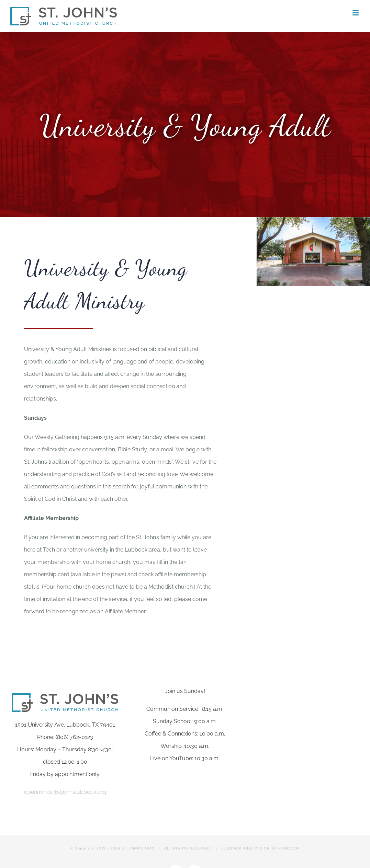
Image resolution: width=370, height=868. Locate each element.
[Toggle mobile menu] (356, 13)
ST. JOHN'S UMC (138, 848)
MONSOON (289, 848)
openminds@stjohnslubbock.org (65, 792)
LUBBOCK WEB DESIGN (246, 848)
